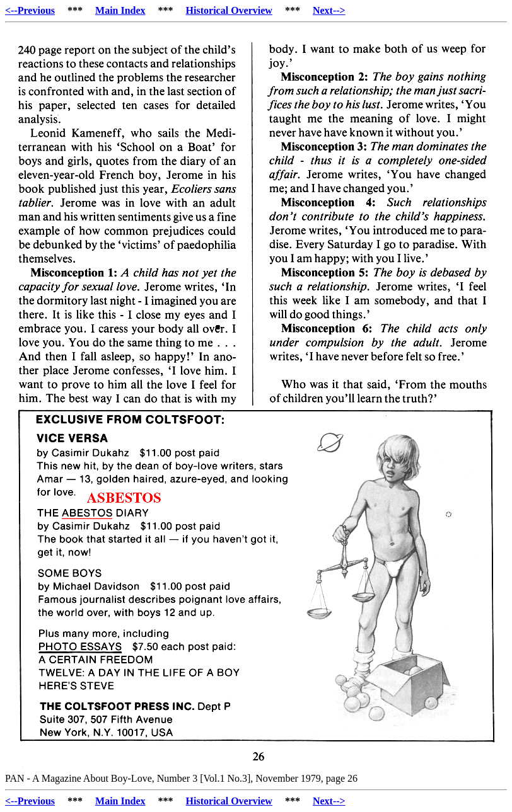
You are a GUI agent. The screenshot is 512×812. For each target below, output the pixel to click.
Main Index (120, 10)
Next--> (329, 10)
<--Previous (30, 10)
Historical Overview (229, 10)
